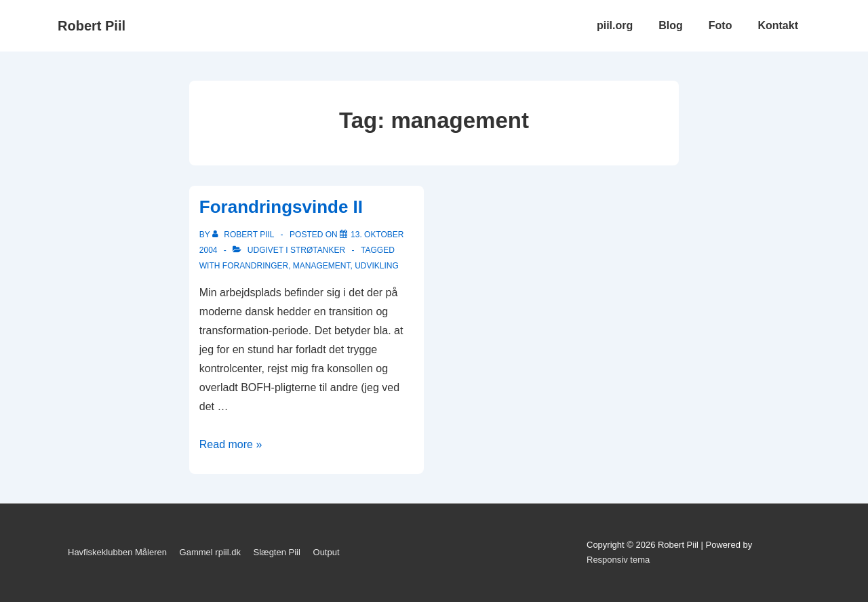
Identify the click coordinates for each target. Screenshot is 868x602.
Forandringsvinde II (281, 207)
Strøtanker (318, 250)
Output (327, 552)
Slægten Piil (277, 552)
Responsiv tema (618, 560)
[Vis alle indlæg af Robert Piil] (244, 235)
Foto (721, 25)
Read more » (231, 444)
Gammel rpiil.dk (210, 552)
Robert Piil (92, 26)
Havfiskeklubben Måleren (117, 552)
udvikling (377, 266)
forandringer (255, 266)
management (322, 266)
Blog (671, 25)
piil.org (615, 25)
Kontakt (778, 25)
